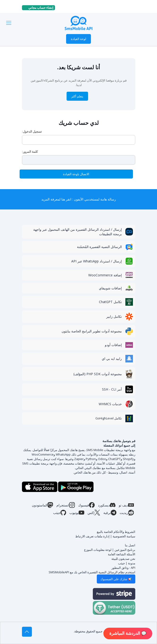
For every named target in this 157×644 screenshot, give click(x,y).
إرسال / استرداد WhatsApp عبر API (97, 261)
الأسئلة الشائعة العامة (122, 554)
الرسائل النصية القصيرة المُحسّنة (99, 247)
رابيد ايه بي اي (112, 359)
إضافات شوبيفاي (110, 288)
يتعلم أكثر (77, 96)
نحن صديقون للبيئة (123, 559)
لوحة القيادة (78, 39)
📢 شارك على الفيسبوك (116, 579)
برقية (110, 513)
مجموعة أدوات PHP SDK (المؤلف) (98, 374)
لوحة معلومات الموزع (98, 550)
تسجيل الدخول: (32, 131)
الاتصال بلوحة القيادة (76, 174)
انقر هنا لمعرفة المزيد (56, 199)
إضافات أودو (113, 345)
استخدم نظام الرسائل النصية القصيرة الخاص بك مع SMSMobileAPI (92, 572)
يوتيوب (77, 513)
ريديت (127, 513)
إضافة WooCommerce (105, 275)
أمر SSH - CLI (112, 389)
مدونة (132, 563)
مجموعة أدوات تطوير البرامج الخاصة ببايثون (92, 331)
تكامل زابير (114, 316)
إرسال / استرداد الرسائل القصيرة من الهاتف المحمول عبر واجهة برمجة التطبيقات (78, 232)
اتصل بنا (130, 545)
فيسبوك (86, 505)
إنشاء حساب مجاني (39, 8)
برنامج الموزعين (125, 550)
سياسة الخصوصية (124, 536)
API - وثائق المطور (123, 568)
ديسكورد (107, 505)
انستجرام (66, 505)
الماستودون (42, 505)
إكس (94, 513)
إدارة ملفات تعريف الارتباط (92, 536)
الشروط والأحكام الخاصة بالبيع (116, 532)
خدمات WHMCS (110, 404)
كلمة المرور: (30, 152)
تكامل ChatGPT (110, 302)
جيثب (60, 513)
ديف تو (126, 505)
